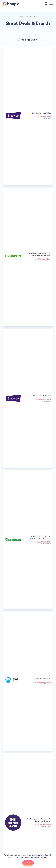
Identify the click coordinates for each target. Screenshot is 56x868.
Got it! (28, 863)
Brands (20, 16)
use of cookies (42, 857)
